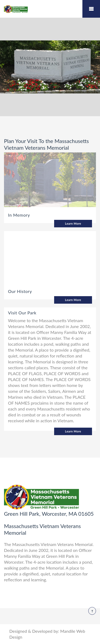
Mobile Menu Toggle (91, 9)
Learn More (73, 223)
